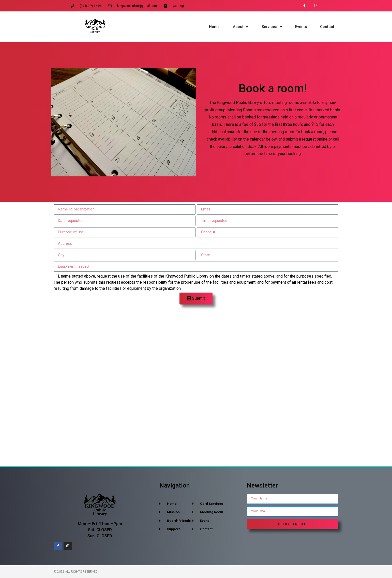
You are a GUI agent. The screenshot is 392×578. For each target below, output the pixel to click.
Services (272, 27)
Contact (327, 27)
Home (214, 27)
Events (301, 27)
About (241, 27)
